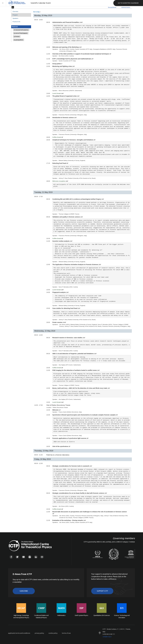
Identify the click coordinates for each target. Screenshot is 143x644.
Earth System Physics (82, 615)
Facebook (11, 557)
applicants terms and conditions (19, 633)
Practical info (16, 22)
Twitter (17, 557)
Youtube (23, 557)
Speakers (15, 18)
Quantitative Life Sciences (102, 615)
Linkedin (36, 557)
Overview (15, 12)
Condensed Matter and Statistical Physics (41, 616)
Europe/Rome (112, 7)
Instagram (30, 557)
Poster (17, 37)
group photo (19, 40)
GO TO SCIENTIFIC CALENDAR (128, 3)
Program (15, 15)
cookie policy (53, 633)
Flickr (42, 557)
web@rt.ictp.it (107, 637)
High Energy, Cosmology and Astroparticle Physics (21, 616)
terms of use (66, 633)
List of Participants (21, 33)
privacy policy (39, 633)
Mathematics (61, 615)
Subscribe (24, 591)
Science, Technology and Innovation (122, 616)
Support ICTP (102, 591)
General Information (21, 30)
